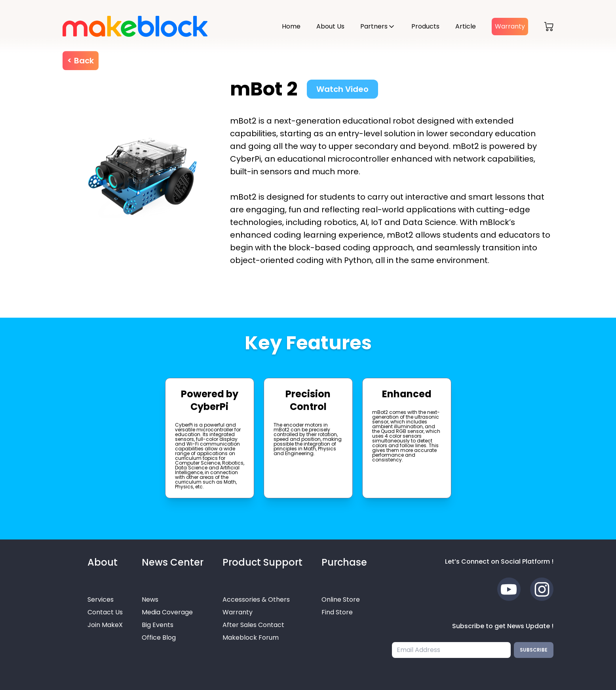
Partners (374, 26)
